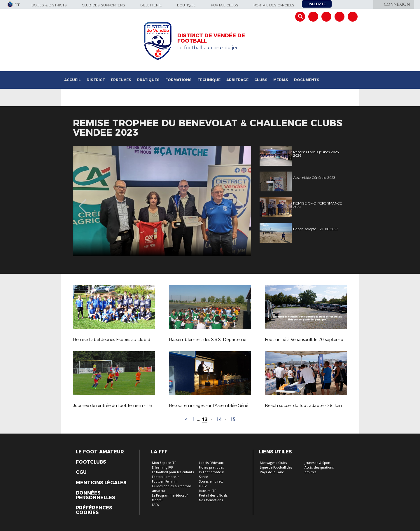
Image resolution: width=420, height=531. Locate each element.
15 (233, 419)
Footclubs (91, 462)
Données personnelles (95, 495)
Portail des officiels (274, 5)
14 (219, 419)
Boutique (186, 5)
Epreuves (121, 80)
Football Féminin (165, 482)
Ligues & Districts (49, 5)
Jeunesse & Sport (317, 463)
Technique (209, 80)
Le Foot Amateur (100, 452)
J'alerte (317, 4)
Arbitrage (237, 80)
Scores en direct (211, 482)
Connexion (397, 4)
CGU (81, 472)
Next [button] (240, 202)
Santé (203, 477)
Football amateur (165, 477)
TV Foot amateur (211, 472)
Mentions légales (101, 483)
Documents (307, 80)
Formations (178, 80)
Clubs (261, 80)
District (96, 80)
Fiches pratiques (211, 468)
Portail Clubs (225, 5)
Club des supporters (104, 5)
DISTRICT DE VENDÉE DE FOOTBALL (211, 38)
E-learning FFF (162, 468)
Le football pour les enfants (173, 472)
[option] (109, 201)
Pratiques (148, 80)
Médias (281, 80)
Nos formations (211, 500)
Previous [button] (83, 202)
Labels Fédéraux (211, 463)
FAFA (155, 505)
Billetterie (151, 5)
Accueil (72, 80)
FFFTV (203, 486)
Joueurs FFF (207, 491)
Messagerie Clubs (273, 463)
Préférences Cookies (94, 510)
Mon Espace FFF (164, 463)
